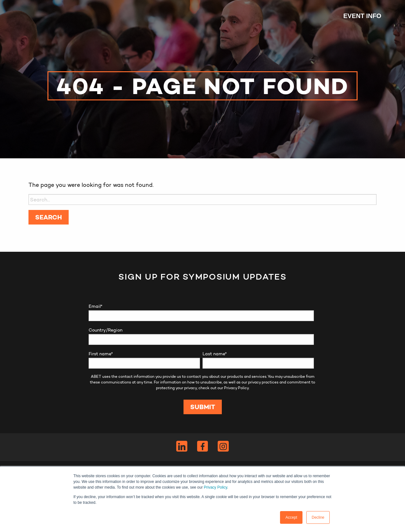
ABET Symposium (44, 16)
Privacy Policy (215, 487)
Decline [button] (318, 517)
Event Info (362, 16)
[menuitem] (359, 16)
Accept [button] (291, 517)
